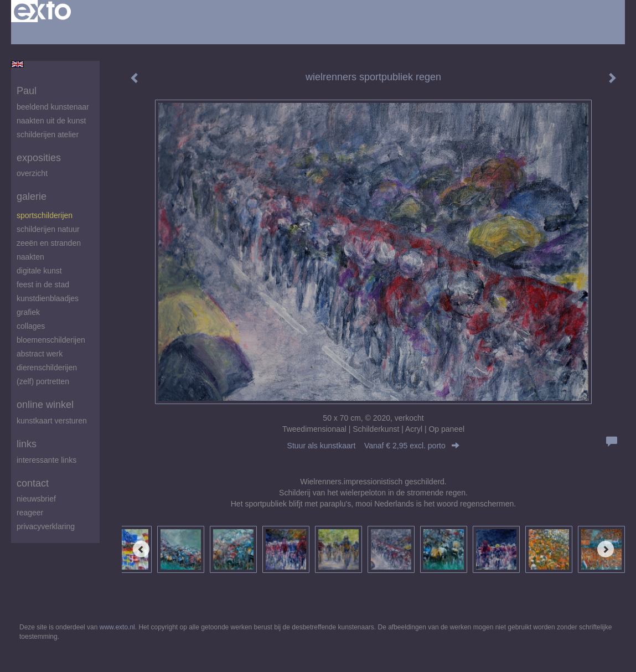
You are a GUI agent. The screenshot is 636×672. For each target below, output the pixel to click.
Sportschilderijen (45, 215)
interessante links (46, 460)
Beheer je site (35, 33)
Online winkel (45, 405)
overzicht (32, 173)
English (17, 64)
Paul (27, 91)
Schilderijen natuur (48, 229)
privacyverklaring (46, 526)
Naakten (30, 257)
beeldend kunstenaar (53, 107)
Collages (31, 326)
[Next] (606, 549)
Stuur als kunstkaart (374, 446)
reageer (30, 513)
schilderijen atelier (48, 135)
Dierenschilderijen (47, 368)
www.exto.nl (117, 627)
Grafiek (28, 312)
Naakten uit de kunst (51, 121)
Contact (33, 483)
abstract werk (40, 354)
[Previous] (141, 549)
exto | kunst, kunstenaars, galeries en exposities (42, 11)
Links (27, 444)
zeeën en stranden (49, 243)
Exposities (39, 158)
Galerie (32, 197)
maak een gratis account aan (119, 33)
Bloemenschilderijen (51, 340)
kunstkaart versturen (52, 421)
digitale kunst (39, 271)
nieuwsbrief (36, 499)
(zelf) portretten (43, 381)
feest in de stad (43, 285)
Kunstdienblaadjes (48, 298)
